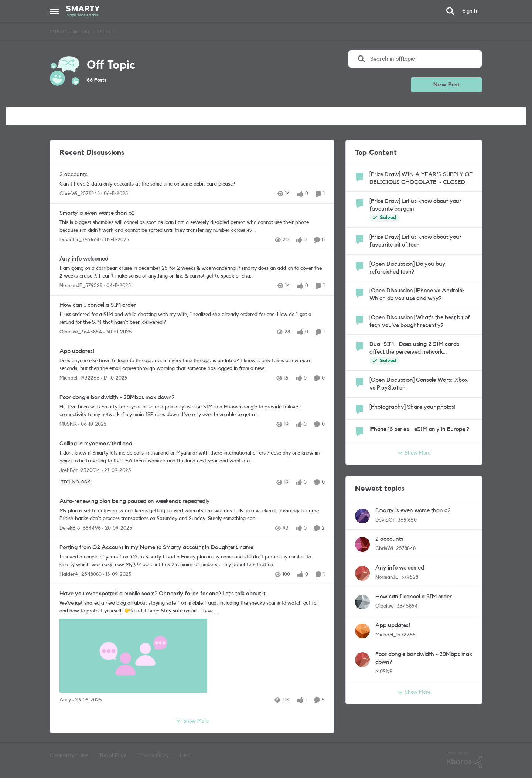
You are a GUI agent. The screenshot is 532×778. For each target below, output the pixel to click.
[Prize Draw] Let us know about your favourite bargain (415, 205)
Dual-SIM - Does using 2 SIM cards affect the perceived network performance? (414, 349)
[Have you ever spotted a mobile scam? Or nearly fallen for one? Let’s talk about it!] (192, 647)
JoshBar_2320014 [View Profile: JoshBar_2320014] (80, 470)
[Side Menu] (54, 11)
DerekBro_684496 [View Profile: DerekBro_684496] (80, 528)
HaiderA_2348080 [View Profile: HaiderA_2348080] (81, 574)
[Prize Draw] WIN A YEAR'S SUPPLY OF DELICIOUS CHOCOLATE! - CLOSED (421, 178)
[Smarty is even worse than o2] (192, 226)
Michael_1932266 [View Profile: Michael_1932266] (79, 378)
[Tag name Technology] (76, 482)
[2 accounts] (192, 184)
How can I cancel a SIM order (98, 305)
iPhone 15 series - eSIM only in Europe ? (419, 429)
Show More (192, 721)
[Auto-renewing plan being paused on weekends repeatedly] (192, 515)
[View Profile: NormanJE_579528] (362, 573)
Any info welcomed (84, 259)
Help (185, 755)
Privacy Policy (153, 755)
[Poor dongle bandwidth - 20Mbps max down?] (192, 411)
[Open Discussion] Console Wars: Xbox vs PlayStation (419, 384)
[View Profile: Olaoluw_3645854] (362, 602)
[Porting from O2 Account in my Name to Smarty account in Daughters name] (192, 561)
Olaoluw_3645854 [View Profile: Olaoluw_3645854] (81, 332)
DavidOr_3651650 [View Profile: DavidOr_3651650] (80, 239)
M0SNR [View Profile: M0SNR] (68, 424)
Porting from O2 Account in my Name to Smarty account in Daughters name (156, 547)
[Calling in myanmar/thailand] (192, 457)
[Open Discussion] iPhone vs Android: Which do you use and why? (417, 294)
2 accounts (74, 174)
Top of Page (113, 755)
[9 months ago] (115, 194)
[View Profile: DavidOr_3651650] (362, 516)
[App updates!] (192, 365)
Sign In (470, 11)
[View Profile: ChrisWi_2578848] (362, 544)
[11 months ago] (87, 700)
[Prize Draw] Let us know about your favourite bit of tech (415, 241)
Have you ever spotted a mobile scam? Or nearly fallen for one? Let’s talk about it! (163, 594)
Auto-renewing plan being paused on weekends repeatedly (135, 501)
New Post (446, 85)
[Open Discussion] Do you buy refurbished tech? (407, 268)
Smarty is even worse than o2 (97, 213)
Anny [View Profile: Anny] (65, 700)
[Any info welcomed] (192, 272)
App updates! (77, 351)
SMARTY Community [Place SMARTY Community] (70, 31)
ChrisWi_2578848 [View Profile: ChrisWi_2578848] (80, 194)
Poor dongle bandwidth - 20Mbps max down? (117, 397)
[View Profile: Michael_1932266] (362, 631)
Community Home (69, 755)
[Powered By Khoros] (464, 760)
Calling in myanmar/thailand (96, 444)
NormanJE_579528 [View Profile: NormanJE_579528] (81, 286)
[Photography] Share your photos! (412, 407)
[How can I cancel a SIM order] (192, 319)
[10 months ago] (93, 424)
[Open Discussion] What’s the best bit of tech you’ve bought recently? (420, 321)
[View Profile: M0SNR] (362, 660)
